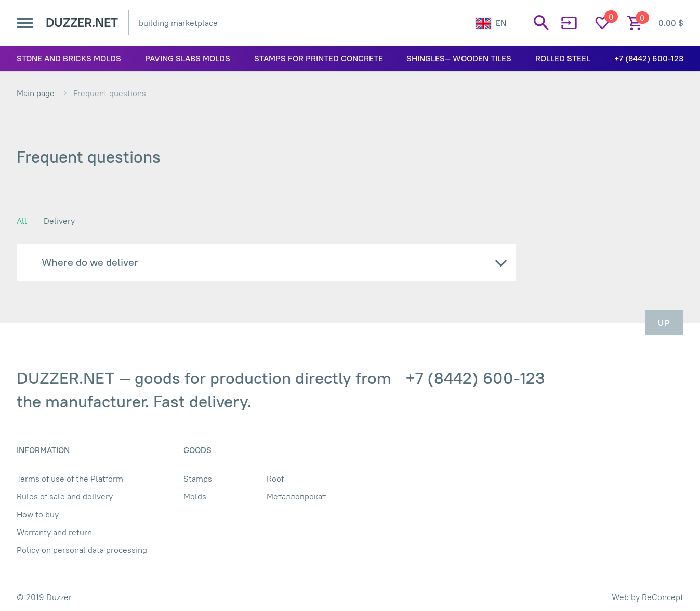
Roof (275, 479)
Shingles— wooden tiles (459, 58)
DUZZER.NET (82, 22)
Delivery (59, 221)
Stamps (198, 479)
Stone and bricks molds (69, 58)
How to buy (38, 514)
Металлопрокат (296, 496)
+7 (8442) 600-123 (649, 58)
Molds (195, 496)
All (22, 221)
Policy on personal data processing (82, 550)
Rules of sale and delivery (65, 496)
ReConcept (663, 597)
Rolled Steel (563, 58)
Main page (36, 93)
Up (664, 323)
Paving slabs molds (188, 58)
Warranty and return (54, 532)
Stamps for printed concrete (319, 58)
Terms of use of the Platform (70, 479)
